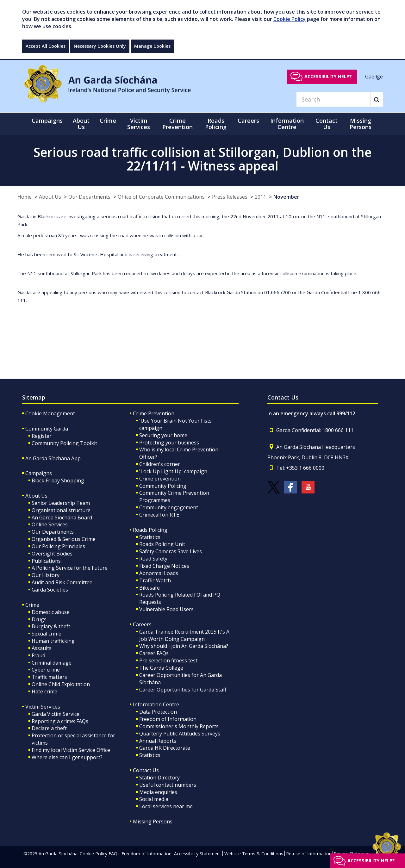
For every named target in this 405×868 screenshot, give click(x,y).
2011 (260, 197)
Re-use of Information (309, 854)
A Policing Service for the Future (70, 568)
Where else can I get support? (67, 757)
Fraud (38, 655)
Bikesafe (150, 588)
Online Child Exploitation (61, 684)
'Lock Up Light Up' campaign (173, 471)
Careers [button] (248, 121)
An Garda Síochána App (53, 458)
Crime (32, 605)
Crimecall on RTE (159, 515)
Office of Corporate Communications (161, 197)
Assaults (42, 648)
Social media (154, 799)
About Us (50, 197)
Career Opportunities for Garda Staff (183, 690)
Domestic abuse (51, 612)
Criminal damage (52, 663)
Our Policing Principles (58, 546)
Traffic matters (49, 677)
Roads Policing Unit (162, 544)
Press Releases (230, 197)
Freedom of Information (168, 719)
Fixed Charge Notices (164, 566)
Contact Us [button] (327, 124)
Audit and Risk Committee (62, 582)
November (286, 197)
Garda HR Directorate (165, 748)
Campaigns (39, 473)
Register (42, 436)
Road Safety (153, 559)
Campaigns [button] (47, 121)
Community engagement (169, 507)
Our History (46, 575)
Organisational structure (61, 510)
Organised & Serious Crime (64, 539)
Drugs (39, 619)
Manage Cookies (152, 46)
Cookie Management (50, 413)
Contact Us (146, 770)
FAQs (114, 854)
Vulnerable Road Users (166, 609)
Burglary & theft (51, 626)
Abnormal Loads (159, 573)
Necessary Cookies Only (100, 46)
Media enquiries (158, 792)
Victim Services (43, 707)
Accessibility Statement (198, 854)
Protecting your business (169, 443)
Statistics (150, 537)
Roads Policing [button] (216, 124)
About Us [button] (81, 124)
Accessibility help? (328, 76)
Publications (46, 561)
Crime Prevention (154, 413)
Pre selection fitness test (168, 660)
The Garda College (161, 668)
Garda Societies (50, 590)
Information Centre (156, 704)
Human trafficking (53, 641)
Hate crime (44, 691)
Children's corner (160, 464)
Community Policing (163, 486)
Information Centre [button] (287, 124)
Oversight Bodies (52, 554)
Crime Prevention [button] (178, 124)
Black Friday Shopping (58, 480)
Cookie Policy (290, 19)
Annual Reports (158, 741)
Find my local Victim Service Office (71, 750)
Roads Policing (150, 530)
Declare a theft (49, 728)
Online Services (50, 524)
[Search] (333, 99)
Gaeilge (374, 76)
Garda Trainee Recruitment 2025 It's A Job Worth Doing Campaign (184, 635)
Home (25, 197)
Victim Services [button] (139, 124)
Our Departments (89, 197)
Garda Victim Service (56, 714)
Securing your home (163, 435)
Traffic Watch (155, 580)
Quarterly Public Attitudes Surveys (180, 734)
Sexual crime (47, 634)
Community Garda (47, 429)
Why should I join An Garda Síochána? (184, 646)
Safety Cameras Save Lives (171, 551)
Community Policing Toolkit (64, 443)
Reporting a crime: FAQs (60, 721)
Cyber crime (46, 670)
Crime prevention (160, 479)
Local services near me (166, 806)
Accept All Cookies (46, 46)
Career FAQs (154, 653)
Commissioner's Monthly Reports (179, 726)
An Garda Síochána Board (62, 518)
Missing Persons (361, 124)
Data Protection (158, 712)
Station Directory (159, 778)
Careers (142, 624)
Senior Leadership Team (61, 503)
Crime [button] (108, 121)
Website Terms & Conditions (254, 854)
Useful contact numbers (168, 785)
